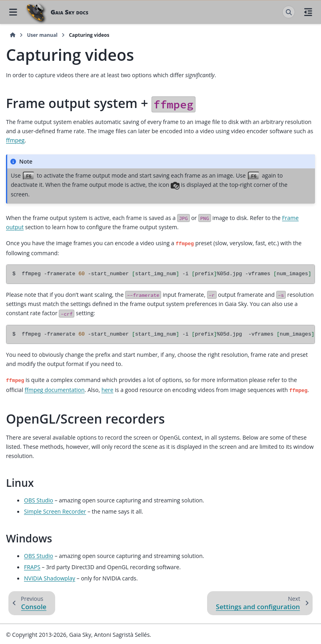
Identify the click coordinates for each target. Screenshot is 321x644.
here (108, 389)
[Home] (13, 35)
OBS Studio (39, 499)
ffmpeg (15, 140)
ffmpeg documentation (55, 389)
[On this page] (308, 12)
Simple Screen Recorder (55, 510)
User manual (42, 35)
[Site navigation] (13, 12)
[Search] (289, 12)
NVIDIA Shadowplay (50, 577)
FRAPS (32, 566)
